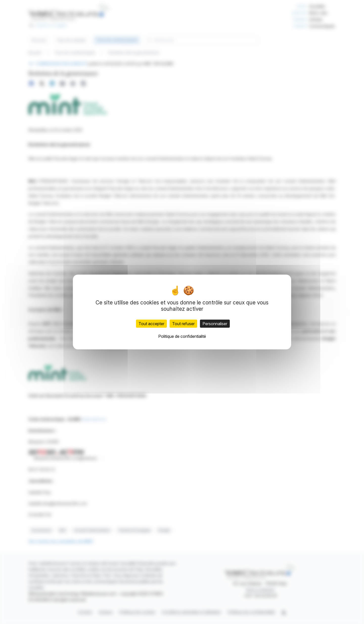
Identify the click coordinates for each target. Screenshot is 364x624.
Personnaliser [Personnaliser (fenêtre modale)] (215, 324)
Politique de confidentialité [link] (182, 336)
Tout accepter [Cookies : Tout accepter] (151, 324)
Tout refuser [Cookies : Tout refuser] (183, 324)
